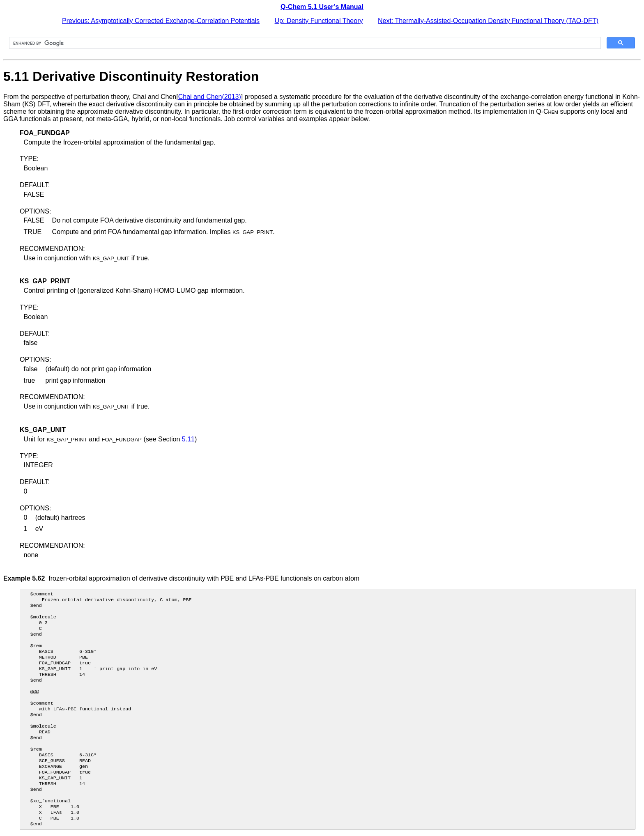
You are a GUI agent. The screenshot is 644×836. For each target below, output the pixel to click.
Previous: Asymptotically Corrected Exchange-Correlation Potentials (161, 21)
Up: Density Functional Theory (319, 21)
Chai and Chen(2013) (210, 97)
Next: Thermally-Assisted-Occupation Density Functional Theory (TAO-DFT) (488, 21)
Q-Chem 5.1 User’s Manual (322, 7)
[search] (304, 43)
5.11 (188, 439)
